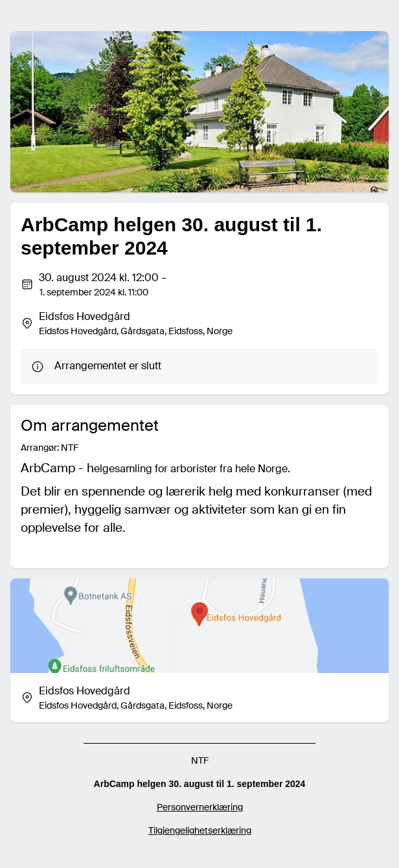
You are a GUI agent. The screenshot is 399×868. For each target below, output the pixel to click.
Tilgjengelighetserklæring (200, 830)
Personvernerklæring (200, 807)
